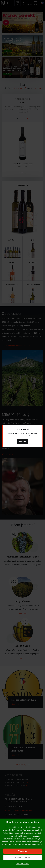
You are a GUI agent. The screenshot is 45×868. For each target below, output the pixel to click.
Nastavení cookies (22, 864)
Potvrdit (22, 441)
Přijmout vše (22, 851)
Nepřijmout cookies (22, 857)
